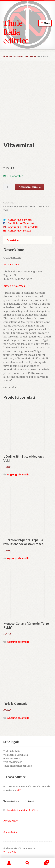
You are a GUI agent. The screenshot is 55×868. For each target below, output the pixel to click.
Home (9, 56)
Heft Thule (31, 56)
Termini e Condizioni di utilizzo (22, 810)
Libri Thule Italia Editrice (37, 206)
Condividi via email (20, 231)
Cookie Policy (10, 832)
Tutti (6, 210)
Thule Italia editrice (16, 32)
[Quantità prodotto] (8, 187)
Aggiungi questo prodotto (23, 227)
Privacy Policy (10, 821)
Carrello (43, 861)
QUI (19, 790)
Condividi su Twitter (20, 220)
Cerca (27, 863)
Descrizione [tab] (13, 240)
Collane (18, 56)
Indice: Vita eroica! (14, 286)
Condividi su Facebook (21, 223)
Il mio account (9, 863)
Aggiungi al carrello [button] (18, 474)
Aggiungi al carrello (30, 187)
